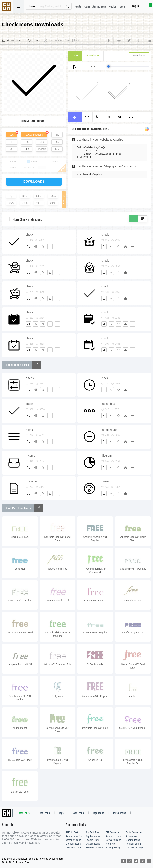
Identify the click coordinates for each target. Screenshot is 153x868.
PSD (57, 142)
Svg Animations (94, 836)
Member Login (133, 844)
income (30, 456)
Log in (135, 6)
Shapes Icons (93, 844)
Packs (112, 7)
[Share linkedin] (147, 41)
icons (32, 6)
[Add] (28, 246)
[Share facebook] (110, 41)
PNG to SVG (72, 832)
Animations (100, 7)
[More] (57, 246)
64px (39, 196)
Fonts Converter (134, 832)
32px (25, 196)
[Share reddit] (118, 41)
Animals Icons (113, 836)
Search (67, 6)
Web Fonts (24, 813)
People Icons (93, 840)
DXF (12, 149)
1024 (39, 203)
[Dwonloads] (50, 246)
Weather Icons (73, 840)
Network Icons (113, 840)
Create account (74, 847)
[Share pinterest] (139, 41)
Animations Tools (75, 836)
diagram (107, 456)
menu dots (108, 404)
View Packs (139, 55)
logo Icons (99, 813)
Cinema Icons (133, 840)
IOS (57, 149)
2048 (53, 203)
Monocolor (13, 41)
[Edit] (36, 246)
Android (42, 149)
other (36, 41)
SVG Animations (34, 135)
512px (25, 203)
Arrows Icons (132, 836)
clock (105, 378)
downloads (34, 181)
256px (11, 203)
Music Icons (120, 813)
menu (29, 430)
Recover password (95, 847)
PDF (12, 142)
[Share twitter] (129, 41)
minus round (109, 430)
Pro (120, 118)
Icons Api (110, 844)
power (105, 482)
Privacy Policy (113, 847)
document (32, 482)
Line (27, 149)
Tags (61, 813)
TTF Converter (113, 832)
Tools (122, 7)
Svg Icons (7, 7)
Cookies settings (134, 847)
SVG (12, 135)
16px (11, 196)
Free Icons (44, 813)
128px (53, 196)
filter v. (30, 378)
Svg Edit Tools (93, 832)
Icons (87, 7)
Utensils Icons (73, 844)
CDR (42, 142)
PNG (57, 135)
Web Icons (78, 813)
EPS (27, 142)
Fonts (78, 7)
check (29, 235)
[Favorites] (43, 246)
